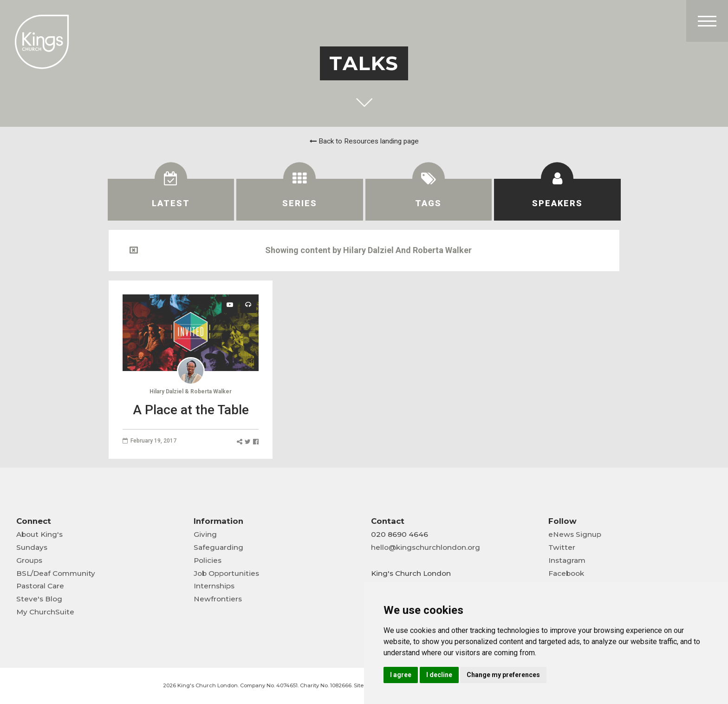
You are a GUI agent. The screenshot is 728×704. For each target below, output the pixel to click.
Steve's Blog (39, 599)
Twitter (562, 547)
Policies (208, 560)
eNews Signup (575, 534)
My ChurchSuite (45, 612)
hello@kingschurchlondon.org (426, 547)
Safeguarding (218, 547)
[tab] (171, 200)
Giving (205, 534)
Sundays (32, 547)
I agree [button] (401, 675)
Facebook (566, 573)
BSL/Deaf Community (56, 573)
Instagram (567, 560)
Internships (214, 586)
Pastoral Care (40, 586)
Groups (29, 560)
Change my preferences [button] (503, 675)
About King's (39, 534)
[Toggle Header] (707, 21)
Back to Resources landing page (364, 141)
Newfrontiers (218, 599)
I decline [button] (439, 675)
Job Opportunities (226, 573)
